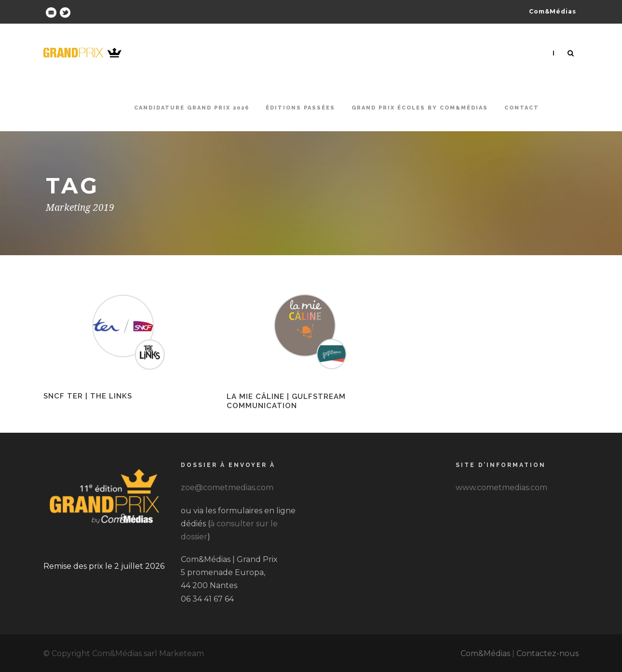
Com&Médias (485, 653)
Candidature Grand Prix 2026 (192, 108)
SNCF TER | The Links (88, 396)
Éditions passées (300, 108)
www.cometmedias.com (501, 487)
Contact (522, 108)
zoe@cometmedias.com (227, 487)
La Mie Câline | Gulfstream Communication (286, 401)
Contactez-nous (548, 653)
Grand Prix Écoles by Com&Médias (420, 108)
